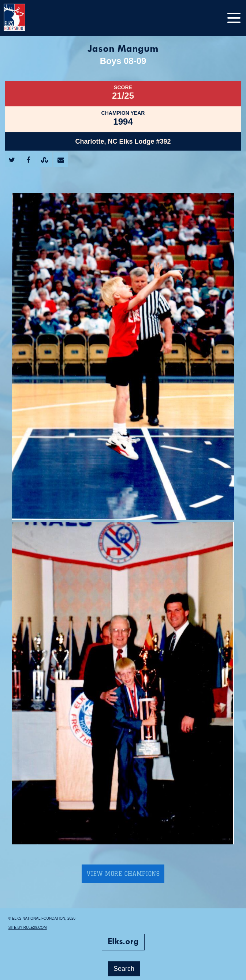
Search (124, 969)
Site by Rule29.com (28, 928)
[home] (22, 18)
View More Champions (123, 874)
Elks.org (123, 942)
